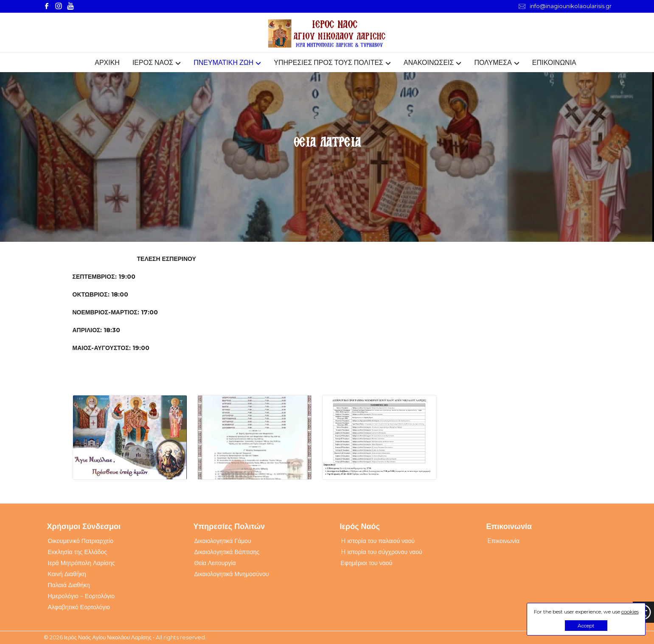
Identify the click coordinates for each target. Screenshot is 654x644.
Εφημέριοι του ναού (367, 563)
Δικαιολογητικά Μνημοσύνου (232, 574)
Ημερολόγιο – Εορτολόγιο (81, 596)
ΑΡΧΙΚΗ (107, 63)
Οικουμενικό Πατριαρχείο (81, 541)
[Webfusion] (327, 34)
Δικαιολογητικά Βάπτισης (227, 552)
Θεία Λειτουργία (215, 563)
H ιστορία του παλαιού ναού (378, 541)
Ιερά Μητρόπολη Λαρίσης (81, 563)
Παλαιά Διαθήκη (69, 585)
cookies (630, 612)
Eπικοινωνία (504, 541)
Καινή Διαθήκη (67, 574)
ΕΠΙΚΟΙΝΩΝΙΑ (554, 63)
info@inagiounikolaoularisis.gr (565, 6)
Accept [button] (586, 626)
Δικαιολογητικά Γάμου (223, 541)
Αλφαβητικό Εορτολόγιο (79, 607)
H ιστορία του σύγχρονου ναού (382, 552)
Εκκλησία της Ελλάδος (78, 552)
